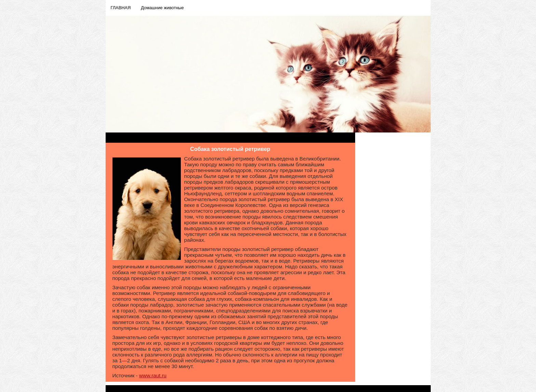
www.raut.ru (153, 375)
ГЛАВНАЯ (121, 8)
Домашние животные (162, 8)
